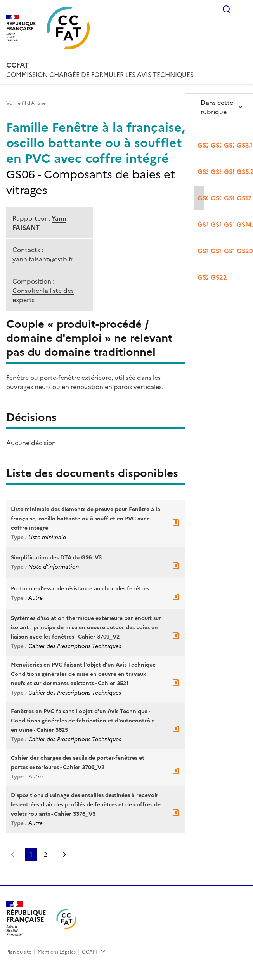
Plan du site (19, 952)
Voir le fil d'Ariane (26, 103)
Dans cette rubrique (217, 107)
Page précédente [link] (12, 855)
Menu (242, 9)
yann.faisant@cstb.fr (43, 259)
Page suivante (64, 855)
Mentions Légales (57, 952)
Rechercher (227, 9)
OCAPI (90, 952)
